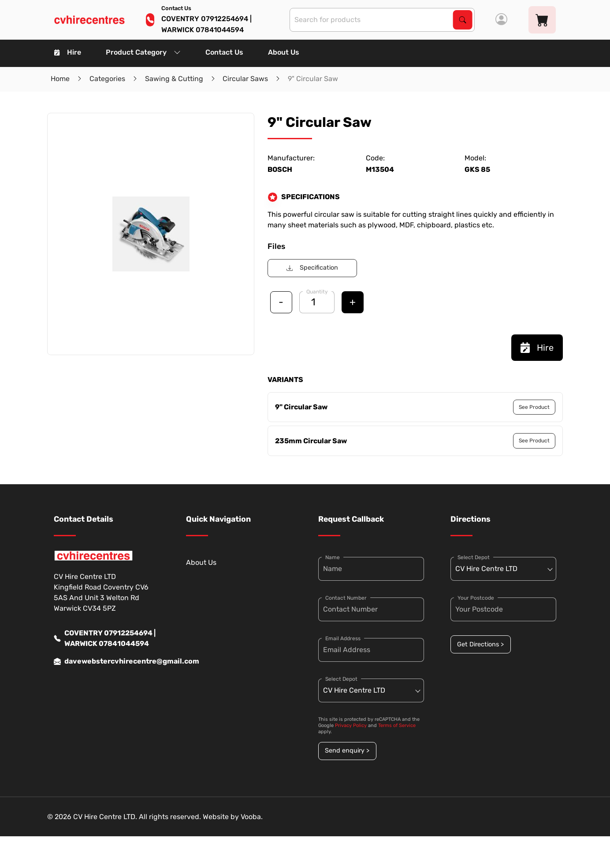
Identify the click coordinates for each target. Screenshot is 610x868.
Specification (312, 268)
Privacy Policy (351, 725)
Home (60, 79)
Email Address (343, 638)
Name (333, 557)
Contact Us (224, 52)
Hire (68, 52)
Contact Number (346, 598)
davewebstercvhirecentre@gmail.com (107, 661)
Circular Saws (245, 79)
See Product (534, 407)
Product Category (143, 52)
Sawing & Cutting (174, 79)
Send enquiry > (347, 751)
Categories (107, 79)
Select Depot (341, 679)
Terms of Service (397, 725)
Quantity (317, 292)
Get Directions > (480, 644)
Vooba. (252, 817)
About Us (284, 52)
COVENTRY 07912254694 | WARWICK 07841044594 (105, 638)
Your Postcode (476, 598)
